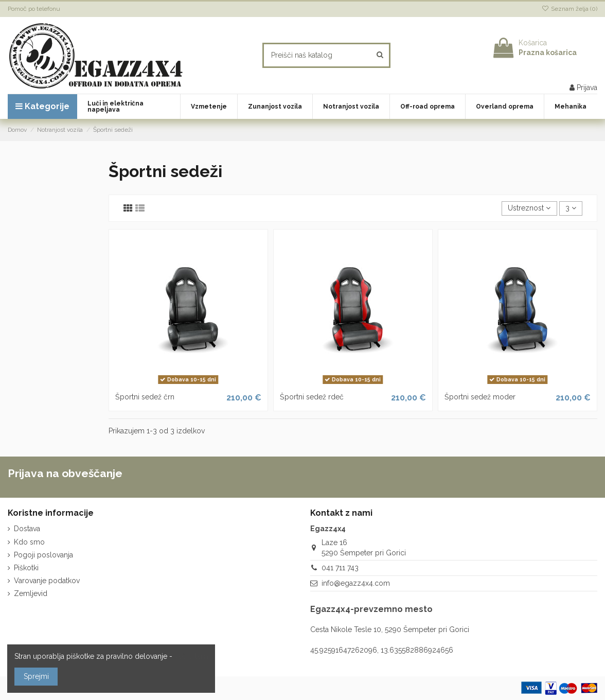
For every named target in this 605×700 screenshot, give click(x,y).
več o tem (191, 656)
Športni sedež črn (145, 397)
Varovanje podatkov (47, 581)
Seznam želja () (570, 9)
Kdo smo (29, 542)
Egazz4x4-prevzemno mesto (371, 609)
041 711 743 (340, 568)
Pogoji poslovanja (43, 555)
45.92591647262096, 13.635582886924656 (382, 650)
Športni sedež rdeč (312, 397)
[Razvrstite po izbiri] (529, 209)
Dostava (27, 529)
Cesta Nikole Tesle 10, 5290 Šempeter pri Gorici (390, 629)
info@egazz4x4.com (356, 583)
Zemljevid (31, 593)
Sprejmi (36, 676)
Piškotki (26, 568)
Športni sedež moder (480, 397)
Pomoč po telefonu (34, 9)
